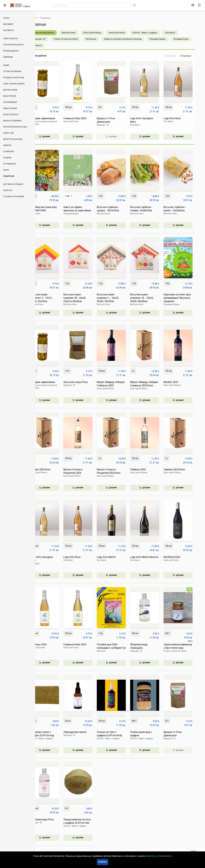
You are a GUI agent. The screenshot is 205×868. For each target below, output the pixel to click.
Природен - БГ (48, 39)
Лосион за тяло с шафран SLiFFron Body (118, 734)
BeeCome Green (77, 33)
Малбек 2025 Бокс (49, 469)
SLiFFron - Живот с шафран (154, 33)
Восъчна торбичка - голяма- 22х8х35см (150, 209)
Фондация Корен (190, 39)
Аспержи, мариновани (51, 118)
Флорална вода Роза (51, 819)
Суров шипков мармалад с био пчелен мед (187, 646)
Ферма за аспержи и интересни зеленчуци (132, 39)
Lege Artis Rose (181, 118)
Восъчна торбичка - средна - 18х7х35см (117, 209)
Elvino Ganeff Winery (101, 33)
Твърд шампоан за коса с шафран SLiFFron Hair (86, 821)
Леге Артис (179, 33)
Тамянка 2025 (147, 469)
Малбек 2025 (180, 382)
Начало (42, 18)
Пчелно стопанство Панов (75, 39)
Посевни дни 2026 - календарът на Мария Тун (120, 646)
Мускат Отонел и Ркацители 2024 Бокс (118, 471)
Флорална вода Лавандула (148, 646)
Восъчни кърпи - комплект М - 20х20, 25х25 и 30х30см (84, 298)
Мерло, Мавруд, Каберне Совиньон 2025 (120, 384)
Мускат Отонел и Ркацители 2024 (82, 471)
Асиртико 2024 (47, 644)
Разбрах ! (103, 862)
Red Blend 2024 (181, 557)
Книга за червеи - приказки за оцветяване (86, 209)
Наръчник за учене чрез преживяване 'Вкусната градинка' (186, 298)
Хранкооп (46, 45)
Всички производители (52, 33)
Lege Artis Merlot (115, 557)
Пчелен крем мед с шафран (150, 734)
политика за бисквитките (159, 856)
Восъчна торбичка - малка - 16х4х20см (184, 209)
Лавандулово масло (84, 732)
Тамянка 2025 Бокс (183, 469)
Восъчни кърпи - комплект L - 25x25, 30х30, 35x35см (117, 298)
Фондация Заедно (166, 39)
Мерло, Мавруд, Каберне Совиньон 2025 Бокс (153, 384)
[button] (194, 56)
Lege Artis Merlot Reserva (153, 557)
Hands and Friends (126, 33)
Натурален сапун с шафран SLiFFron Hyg (51, 734)
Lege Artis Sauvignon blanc (150, 120)
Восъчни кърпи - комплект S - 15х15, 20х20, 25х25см (50, 298)
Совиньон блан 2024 (84, 118)
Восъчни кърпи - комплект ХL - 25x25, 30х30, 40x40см (151, 298)
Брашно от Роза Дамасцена (115, 120)
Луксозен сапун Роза (84, 382)
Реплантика (100, 39)
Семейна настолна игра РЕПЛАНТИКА (52, 209)
